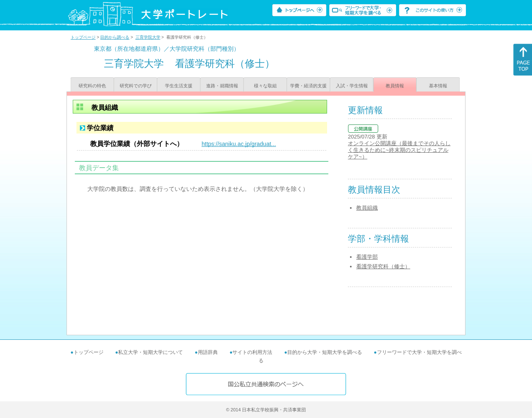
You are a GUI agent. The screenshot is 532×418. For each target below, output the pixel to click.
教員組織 (367, 208)
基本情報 (438, 86)
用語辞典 (208, 352)
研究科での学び (136, 86)
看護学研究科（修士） (383, 266)
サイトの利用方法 (252, 352)
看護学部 (367, 257)
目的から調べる (115, 37)
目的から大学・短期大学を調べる (325, 352)
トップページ (83, 37)
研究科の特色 (92, 86)
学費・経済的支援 (308, 86)
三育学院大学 (148, 37)
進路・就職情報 (222, 86)
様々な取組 (265, 86)
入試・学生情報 (352, 86)
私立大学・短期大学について (150, 352)
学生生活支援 (179, 86)
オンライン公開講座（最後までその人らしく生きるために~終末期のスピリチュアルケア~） (399, 150)
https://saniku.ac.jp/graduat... (239, 144)
